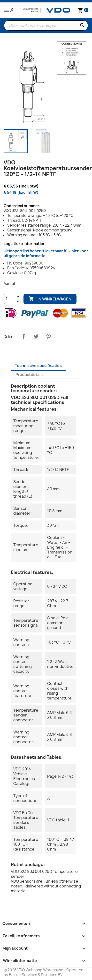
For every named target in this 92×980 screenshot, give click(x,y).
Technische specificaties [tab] (38, 366)
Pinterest (48, 336)
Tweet (36, 336)
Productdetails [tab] (30, 375)
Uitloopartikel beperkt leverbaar (46, 253)
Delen (24, 336)
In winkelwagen (50, 299)
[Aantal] (9, 299)
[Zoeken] (46, 26)
